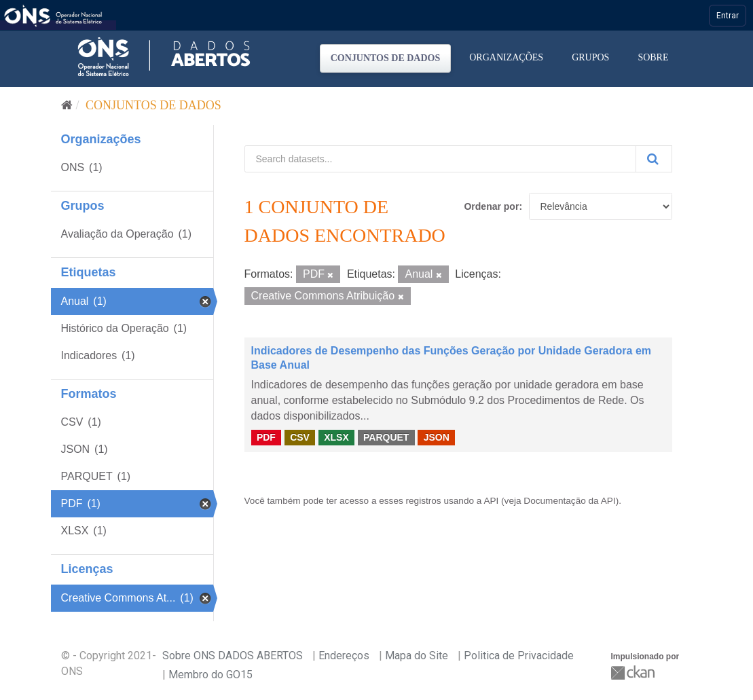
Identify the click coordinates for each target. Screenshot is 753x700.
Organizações (506, 57)
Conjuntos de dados (386, 58)
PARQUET (386, 437)
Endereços (344, 656)
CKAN (634, 673)
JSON (437, 437)
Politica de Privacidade (519, 656)
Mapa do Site (417, 656)
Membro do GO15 (210, 675)
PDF (266, 437)
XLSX (336, 437)
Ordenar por (491, 206)
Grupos (590, 57)
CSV (300, 437)
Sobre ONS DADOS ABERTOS (233, 656)
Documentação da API (569, 501)
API (491, 501)
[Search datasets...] (440, 159)
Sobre (653, 57)
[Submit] (654, 159)
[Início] (67, 105)
